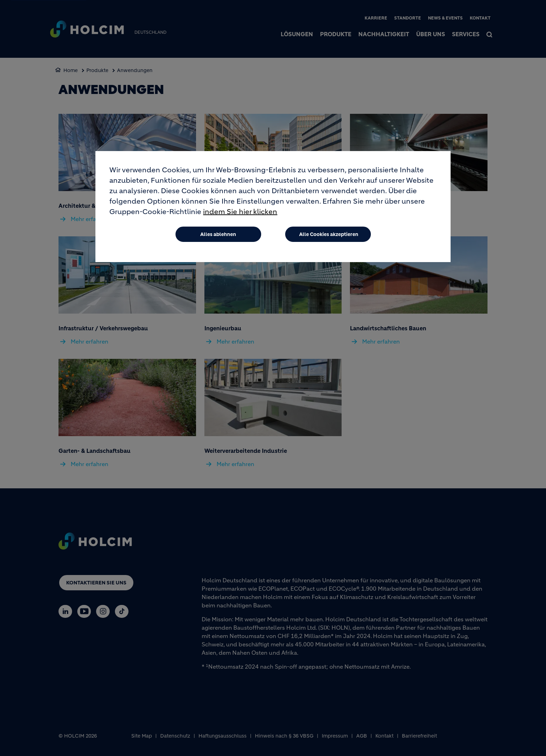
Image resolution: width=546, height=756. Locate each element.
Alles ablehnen (218, 238)
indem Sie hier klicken (240, 216)
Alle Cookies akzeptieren (329, 238)
